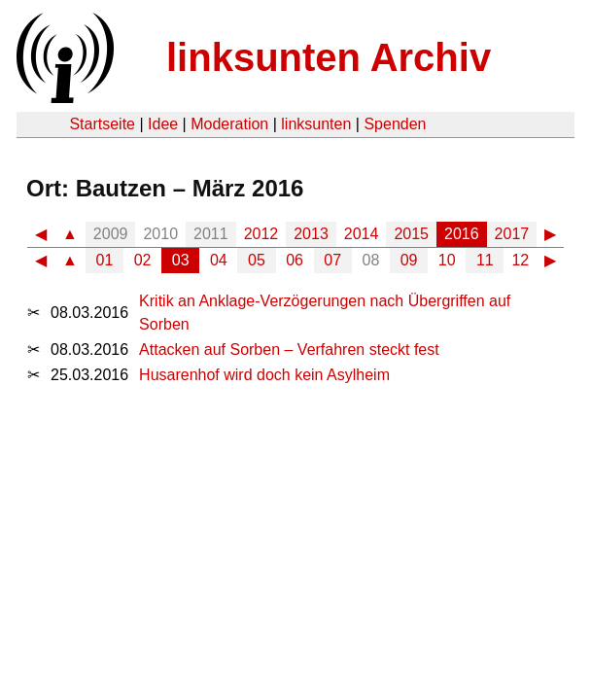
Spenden (395, 124)
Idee (163, 124)
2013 (311, 234)
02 (143, 260)
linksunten (316, 124)
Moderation (229, 124)
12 (520, 260)
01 (105, 260)
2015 (411, 234)
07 (332, 260)
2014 (362, 234)
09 (409, 260)
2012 (261, 234)
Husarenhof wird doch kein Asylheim (264, 375)
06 (295, 260)
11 (485, 260)
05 (257, 260)
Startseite (102, 124)
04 (219, 260)
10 (447, 260)
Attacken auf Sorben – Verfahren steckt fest (289, 350)
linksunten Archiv (329, 57)
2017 (512, 234)
